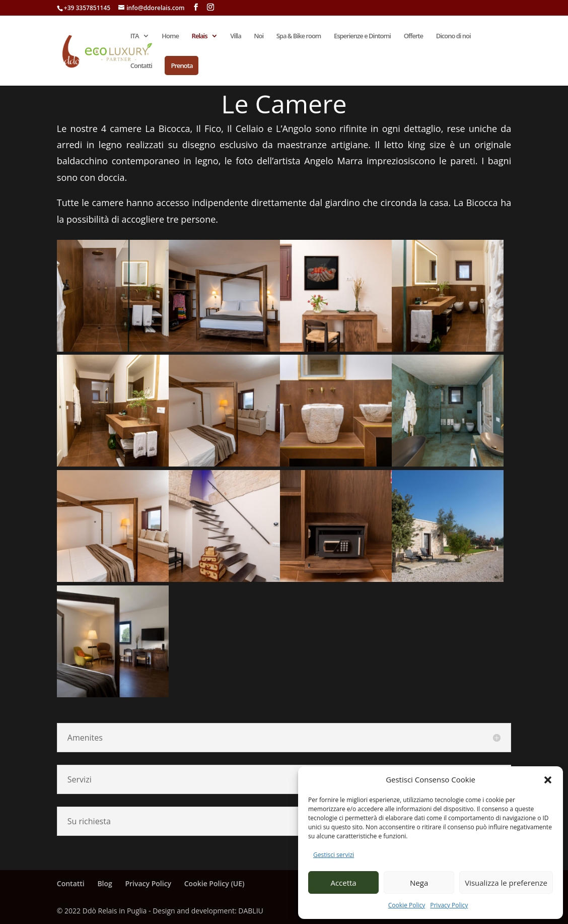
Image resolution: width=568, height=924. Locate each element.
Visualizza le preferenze (506, 883)
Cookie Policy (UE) (215, 883)
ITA (135, 36)
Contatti (141, 66)
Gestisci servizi (334, 855)
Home (170, 36)
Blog (104, 883)
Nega (419, 883)
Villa (236, 36)
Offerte (413, 36)
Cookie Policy (407, 905)
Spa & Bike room (299, 36)
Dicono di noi (453, 36)
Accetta (343, 883)
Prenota (182, 65)
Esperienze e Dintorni (362, 36)
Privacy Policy (449, 905)
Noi (259, 36)
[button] (548, 780)
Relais (200, 36)
